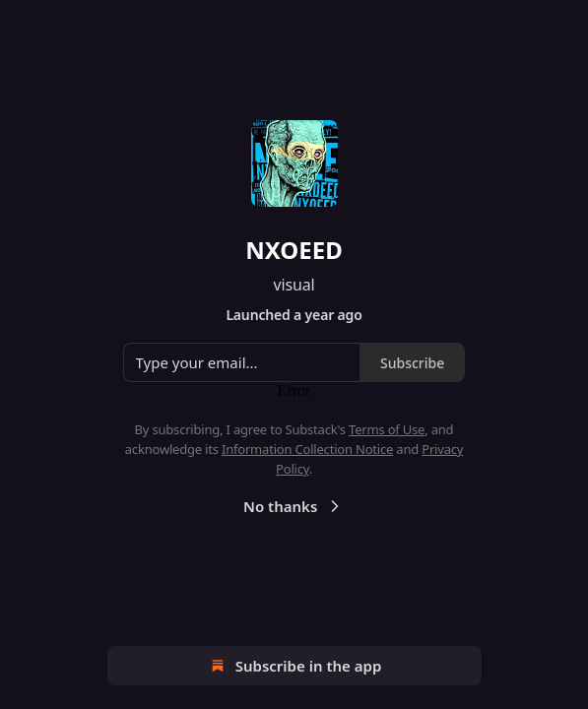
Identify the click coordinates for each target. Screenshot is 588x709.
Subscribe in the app (294, 666)
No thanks (294, 506)
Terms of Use (387, 429)
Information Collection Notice (307, 449)
